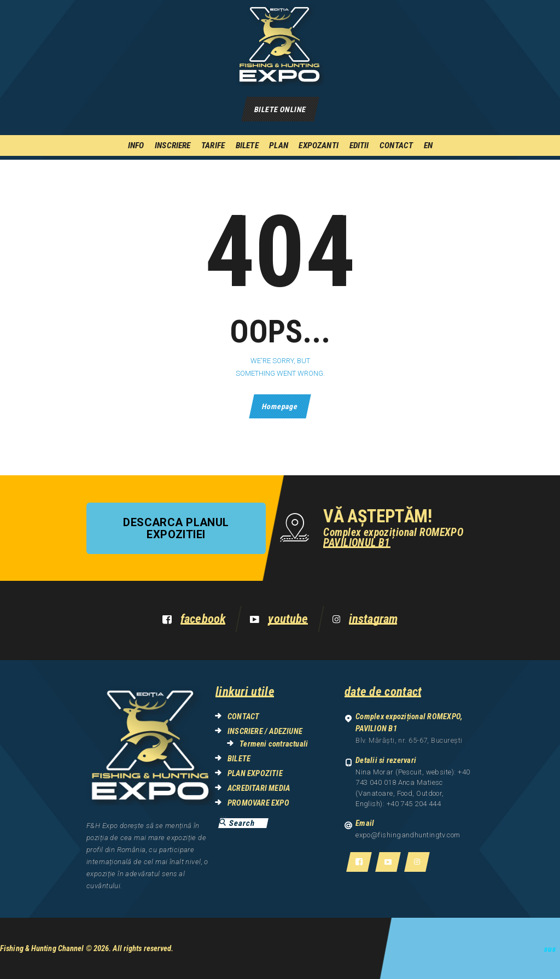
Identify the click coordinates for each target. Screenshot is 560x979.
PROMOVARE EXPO (258, 803)
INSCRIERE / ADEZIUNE (265, 731)
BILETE (239, 759)
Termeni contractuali (274, 744)
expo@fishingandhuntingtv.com (408, 835)
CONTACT (243, 716)
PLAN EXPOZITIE (255, 773)
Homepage (280, 406)
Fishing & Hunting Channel (42, 948)
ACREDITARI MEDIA (259, 788)
